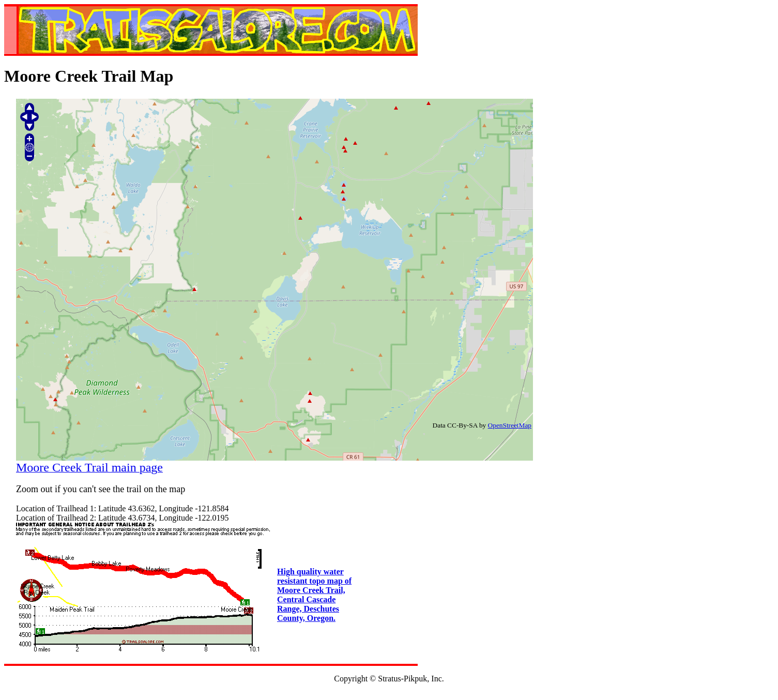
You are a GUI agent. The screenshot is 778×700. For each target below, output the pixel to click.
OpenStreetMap (510, 425)
